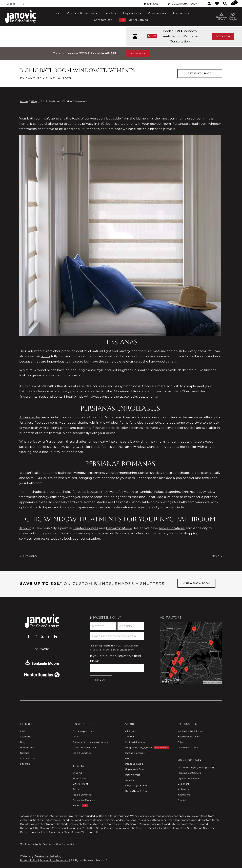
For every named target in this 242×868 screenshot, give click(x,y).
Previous (30, 556)
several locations (172, 528)
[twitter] (42, 637)
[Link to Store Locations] (191, 653)
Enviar (101, 680)
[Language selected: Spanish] (16, 4)
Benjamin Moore (119, 528)
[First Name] (103, 626)
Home (24, 101)
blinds (45, 356)
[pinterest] (49, 637)
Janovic (25, 528)
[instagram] (35, 637)
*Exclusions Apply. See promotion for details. (47, 844)
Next (215, 556)
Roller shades (30, 417)
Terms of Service (119, 650)
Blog (34, 101)
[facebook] (29, 637)
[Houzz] (56, 637)
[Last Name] (131, 626)
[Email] (117, 636)
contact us (42, 539)
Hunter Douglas (86, 528)
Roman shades (150, 473)
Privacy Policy (98, 650)
